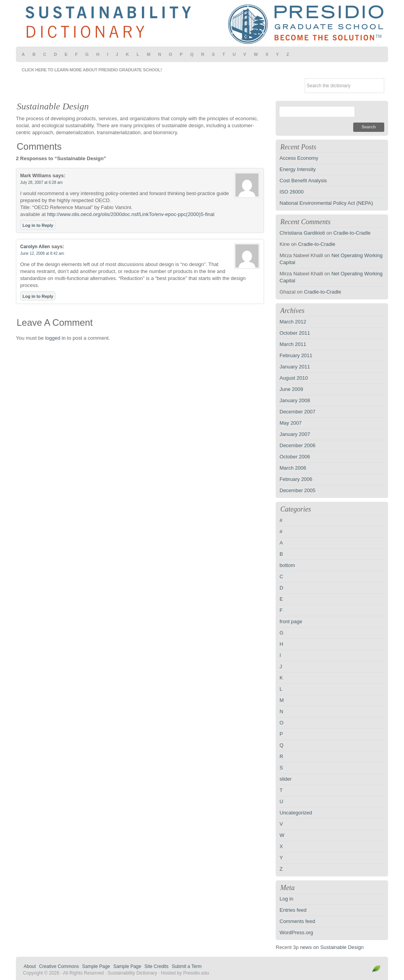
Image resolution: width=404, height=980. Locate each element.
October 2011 (295, 333)
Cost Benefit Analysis (303, 181)
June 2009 (291, 389)
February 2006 (296, 479)
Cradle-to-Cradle (352, 233)
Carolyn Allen (35, 247)
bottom (287, 565)
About (30, 966)
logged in (55, 338)
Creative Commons (59, 966)
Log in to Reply (38, 225)
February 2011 (296, 355)
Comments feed (297, 921)
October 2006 (295, 457)
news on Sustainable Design (332, 947)
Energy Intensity (298, 169)
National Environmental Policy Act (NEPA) (326, 203)
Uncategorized (296, 813)
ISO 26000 (292, 192)
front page (291, 621)
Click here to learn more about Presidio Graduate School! (92, 70)
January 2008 (295, 400)
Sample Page (96, 966)
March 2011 (293, 344)
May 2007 (291, 423)
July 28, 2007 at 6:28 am (41, 182)
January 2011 (295, 367)
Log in (286, 899)
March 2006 (293, 468)
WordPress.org (296, 932)
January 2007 (295, 434)
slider (286, 779)
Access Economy (299, 158)
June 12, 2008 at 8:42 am (42, 253)
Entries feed (293, 910)
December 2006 (298, 445)
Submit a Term (187, 966)
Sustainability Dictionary (202, 23)
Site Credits (157, 966)
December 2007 (298, 412)
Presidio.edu (196, 973)
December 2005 (298, 490)
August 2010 (294, 378)
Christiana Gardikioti (302, 233)
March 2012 (293, 322)
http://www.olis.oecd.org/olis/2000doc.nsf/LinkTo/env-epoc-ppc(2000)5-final (130, 214)
